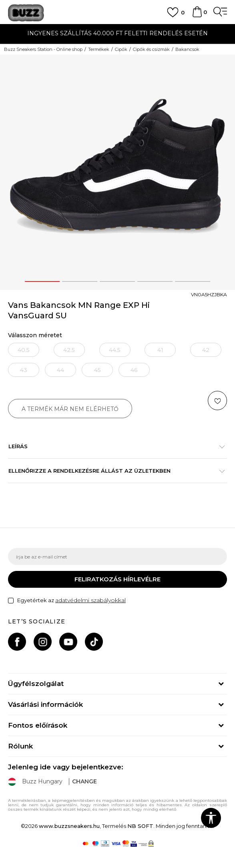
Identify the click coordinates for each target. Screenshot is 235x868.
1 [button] (42, 281)
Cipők (121, 49)
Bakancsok (187, 49)
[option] (117, 34)
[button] (217, 401)
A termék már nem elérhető (70, 409)
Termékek (99, 49)
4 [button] (155, 281)
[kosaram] (197, 16)
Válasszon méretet (35, 335)
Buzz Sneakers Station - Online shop (43, 49)
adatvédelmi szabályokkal (90, 600)
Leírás (113, 446)
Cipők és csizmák (151, 49)
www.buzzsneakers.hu (69, 826)
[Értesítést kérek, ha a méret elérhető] (24, 350)
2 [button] (80, 281)
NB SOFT (140, 826)
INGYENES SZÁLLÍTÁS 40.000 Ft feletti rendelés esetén (117, 33)
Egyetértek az (71, 600)
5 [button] (193, 281)
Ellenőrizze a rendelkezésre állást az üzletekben (113, 471)
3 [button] (118, 281)
